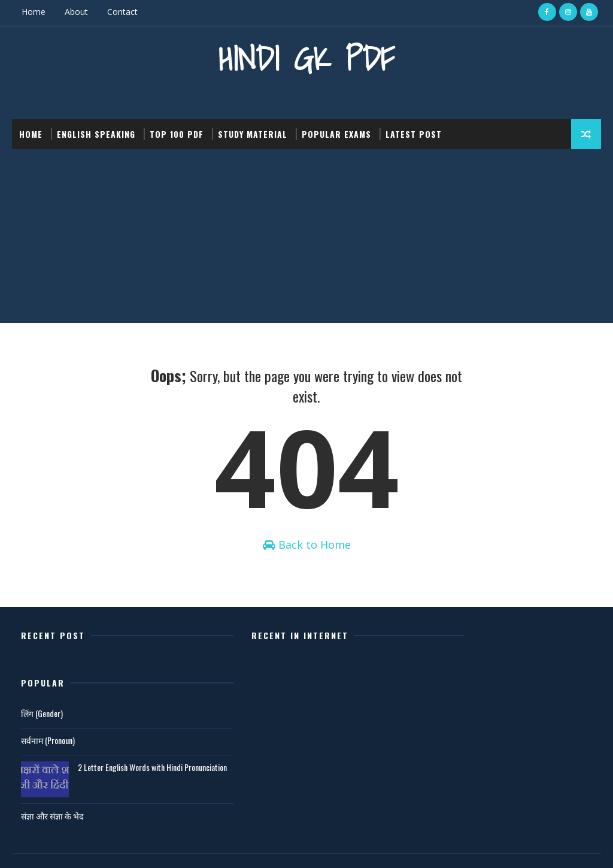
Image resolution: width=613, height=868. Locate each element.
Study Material (253, 133)
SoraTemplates (72, 847)
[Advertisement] (306, 238)
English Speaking (96, 133)
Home (34, 12)
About (76, 12)
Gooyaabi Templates (180, 847)
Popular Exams (336, 133)
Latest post (414, 133)
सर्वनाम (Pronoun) (437, 706)
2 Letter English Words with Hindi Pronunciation (519, 738)
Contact (122, 12)
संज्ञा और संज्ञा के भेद (441, 781)
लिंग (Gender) (431, 679)
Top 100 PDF (177, 133)
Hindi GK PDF (306, 57)
